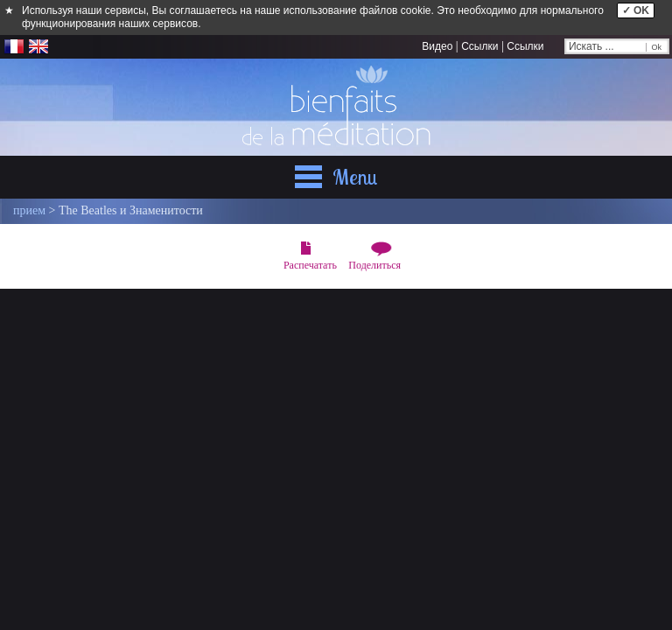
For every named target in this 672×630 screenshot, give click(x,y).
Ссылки (479, 46)
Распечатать (310, 265)
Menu (355, 177)
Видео (437, 46)
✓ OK (636, 10)
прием (29, 210)
